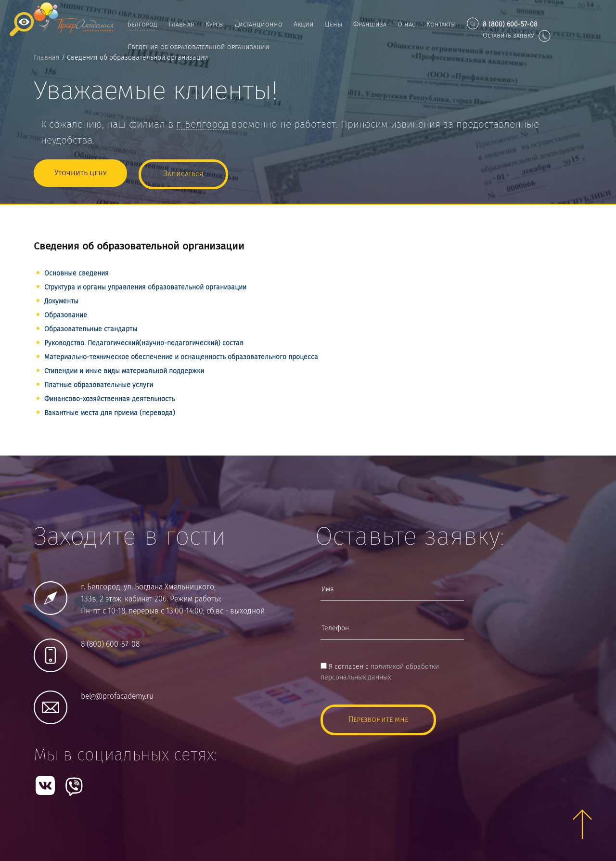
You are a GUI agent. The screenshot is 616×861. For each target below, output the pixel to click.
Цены (334, 25)
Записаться (183, 172)
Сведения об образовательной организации (199, 47)
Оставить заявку (517, 36)
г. (202, 125)
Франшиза (370, 25)
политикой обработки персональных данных (380, 670)
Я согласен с (380, 670)
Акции (304, 25)
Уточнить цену (80, 172)
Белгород (142, 25)
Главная (181, 25)
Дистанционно (259, 25)
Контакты (441, 25)
